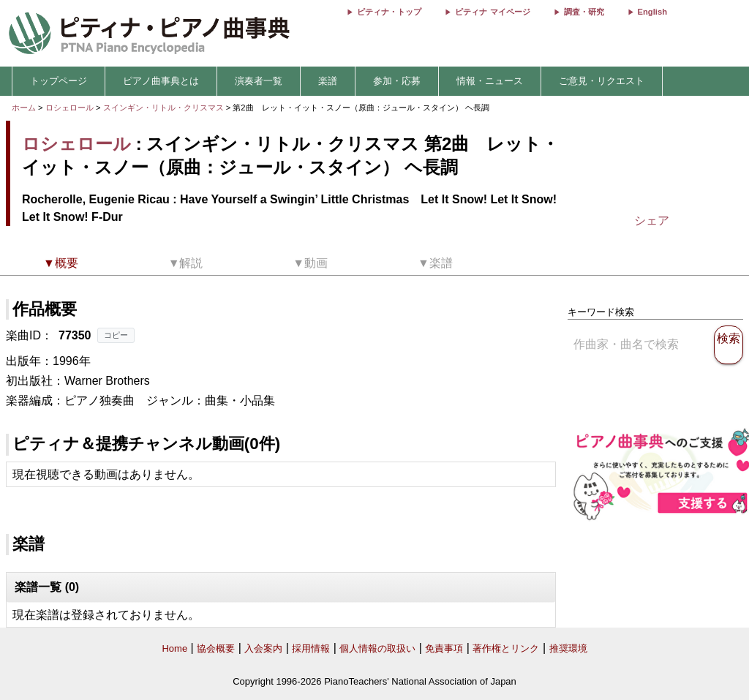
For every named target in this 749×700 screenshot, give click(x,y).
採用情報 (311, 648)
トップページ (59, 81)
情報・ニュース (490, 81)
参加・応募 (397, 81)
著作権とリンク (506, 648)
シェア (652, 221)
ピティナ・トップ (389, 12)
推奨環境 (568, 648)
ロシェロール (69, 108)
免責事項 (444, 648)
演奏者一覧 (259, 81)
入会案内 (263, 648)
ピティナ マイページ (492, 12)
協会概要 (216, 648)
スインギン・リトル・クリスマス (165, 108)
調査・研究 (584, 12)
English (652, 12)
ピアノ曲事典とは (161, 81)
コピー (116, 335)
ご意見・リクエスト (602, 81)
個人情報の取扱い (377, 648)
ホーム (24, 108)
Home (174, 648)
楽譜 (328, 81)
